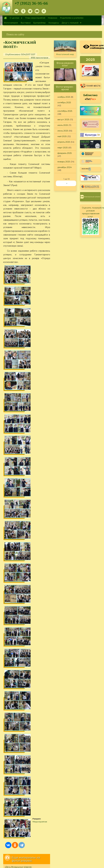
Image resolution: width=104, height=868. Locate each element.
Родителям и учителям (72, 18)
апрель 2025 (64, 142)
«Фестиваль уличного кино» (19, 557)
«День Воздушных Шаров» (18, 534)
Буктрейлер (39, 23)
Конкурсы (54, 23)
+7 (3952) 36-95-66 (32, 3)
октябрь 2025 (64, 102)
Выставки (26, 23)
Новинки (53, 18)
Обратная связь (73, 611)
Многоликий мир (65, 54)
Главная (5, 18)
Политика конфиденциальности (81, 607)
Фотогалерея (11, 23)
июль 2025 (63, 125)
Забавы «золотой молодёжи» (19, 551)
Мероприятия (43, 490)
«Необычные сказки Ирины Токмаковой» (26, 545)
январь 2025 (64, 162)
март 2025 (63, 148)
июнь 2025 (63, 131)
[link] (52, 34)
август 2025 (63, 119)
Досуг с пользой (71, 23)
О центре (15, 18)
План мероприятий (35, 18)
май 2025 (62, 136)
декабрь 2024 (65, 167)
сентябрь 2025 (65, 111)
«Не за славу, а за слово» (17, 540)
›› (67, 183)
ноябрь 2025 (64, 97)
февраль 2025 (65, 153)
